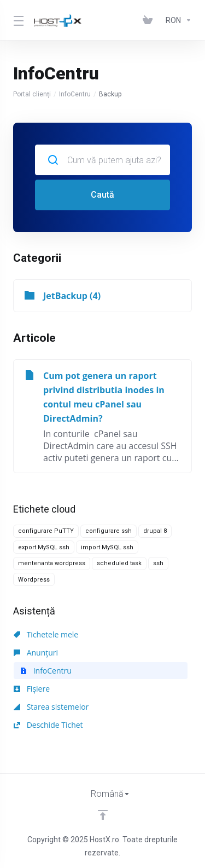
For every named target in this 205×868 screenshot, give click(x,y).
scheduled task (119, 563)
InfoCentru (75, 94)
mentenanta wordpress (52, 563)
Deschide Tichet (48, 725)
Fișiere (32, 689)
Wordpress (34, 580)
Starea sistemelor (51, 707)
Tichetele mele (46, 634)
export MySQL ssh (44, 547)
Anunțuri (36, 653)
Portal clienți (32, 94)
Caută (102, 195)
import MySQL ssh (107, 547)
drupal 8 (155, 531)
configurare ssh (109, 531)
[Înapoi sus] (103, 815)
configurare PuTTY (46, 531)
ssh (158, 563)
